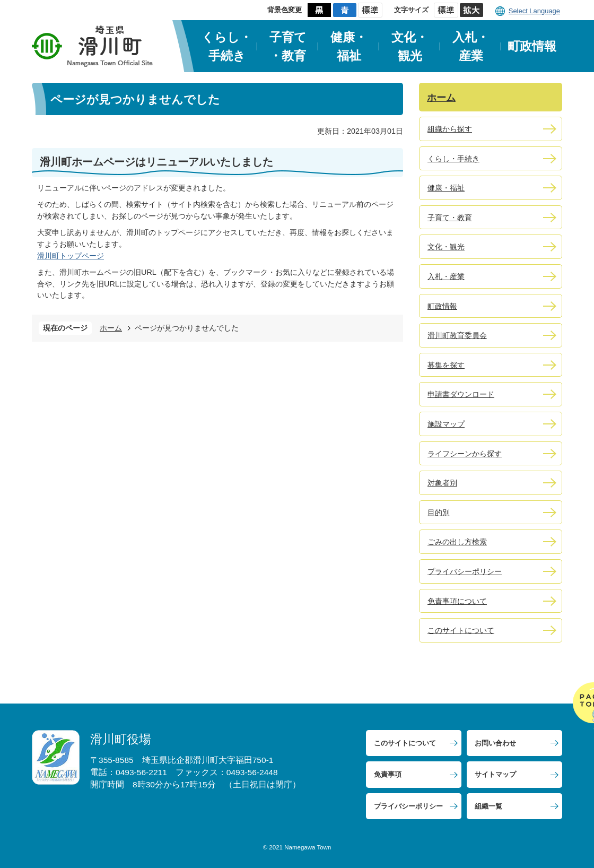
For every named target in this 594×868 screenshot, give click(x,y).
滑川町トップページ (71, 256)
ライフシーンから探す (465, 454)
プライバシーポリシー (465, 571)
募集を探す (446, 365)
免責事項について (457, 601)
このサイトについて (461, 630)
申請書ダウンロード (461, 394)
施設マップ (446, 424)
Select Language (534, 11)
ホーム (111, 328)
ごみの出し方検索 (457, 542)
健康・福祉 (349, 46)
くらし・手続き (227, 46)
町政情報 (532, 46)
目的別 (439, 513)
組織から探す (450, 129)
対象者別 (442, 483)
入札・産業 (471, 46)
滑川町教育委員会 (457, 335)
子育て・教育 (288, 46)
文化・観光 (410, 46)
